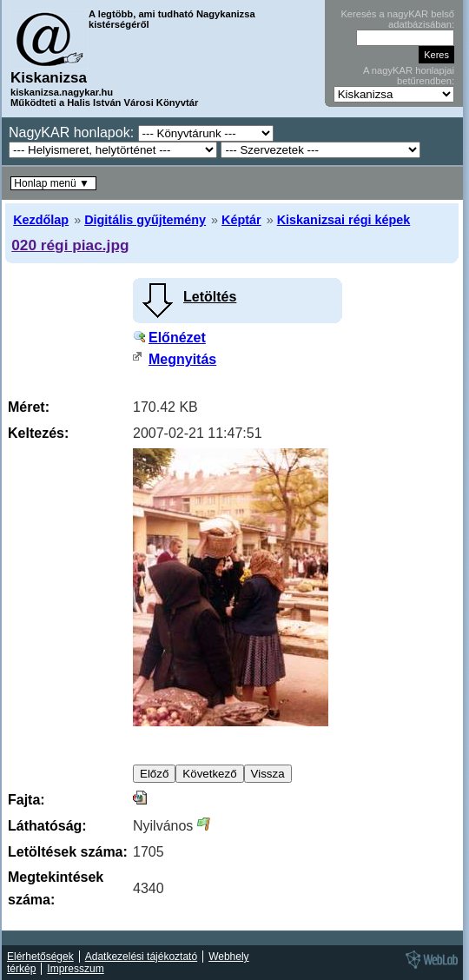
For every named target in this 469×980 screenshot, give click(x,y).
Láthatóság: (47, 826)
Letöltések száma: (68, 852)
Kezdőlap (41, 220)
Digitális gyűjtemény (145, 220)
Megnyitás (182, 359)
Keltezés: (38, 433)
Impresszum (75, 969)
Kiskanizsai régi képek (344, 220)
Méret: (29, 407)
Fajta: (26, 800)
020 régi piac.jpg (70, 245)
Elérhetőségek (40, 957)
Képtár (241, 220)
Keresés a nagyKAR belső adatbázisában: (397, 19)
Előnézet (177, 338)
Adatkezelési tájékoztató (141, 957)
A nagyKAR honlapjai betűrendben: (409, 76)
